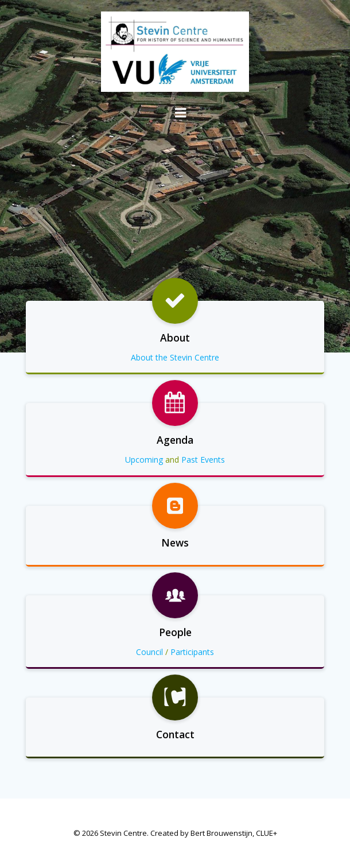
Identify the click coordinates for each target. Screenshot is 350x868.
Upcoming (144, 460)
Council (149, 652)
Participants (192, 652)
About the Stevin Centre (175, 357)
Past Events (203, 460)
